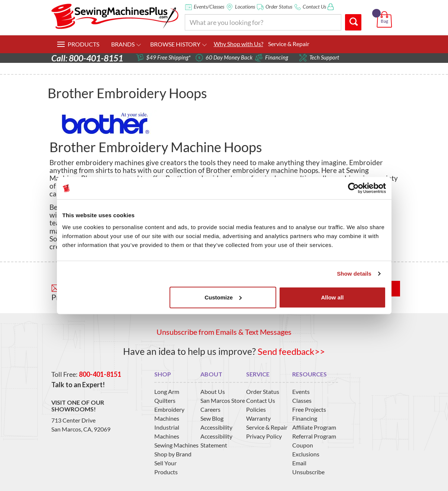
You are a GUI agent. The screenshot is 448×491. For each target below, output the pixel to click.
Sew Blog (212, 418)
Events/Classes (209, 7)
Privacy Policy (264, 436)
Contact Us (314, 7)
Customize (223, 297)
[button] (386, 11)
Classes (302, 400)
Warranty (258, 418)
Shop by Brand (173, 454)
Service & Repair (289, 44)
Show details (354, 274)
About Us (213, 391)
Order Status (279, 7)
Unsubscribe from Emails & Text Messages (224, 332)
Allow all (333, 297)
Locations (245, 7)
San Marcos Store (223, 400)
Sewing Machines (176, 445)
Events (301, 391)
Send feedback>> (291, 351)
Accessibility (216, 427)
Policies (256, 409)
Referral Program (314, 436)
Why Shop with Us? (238, 44)
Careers (210, 409)
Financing (305, 418)
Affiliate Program (314, 427)
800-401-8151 (100, 374)
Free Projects (309, 409)
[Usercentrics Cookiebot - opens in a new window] (353, 188)
